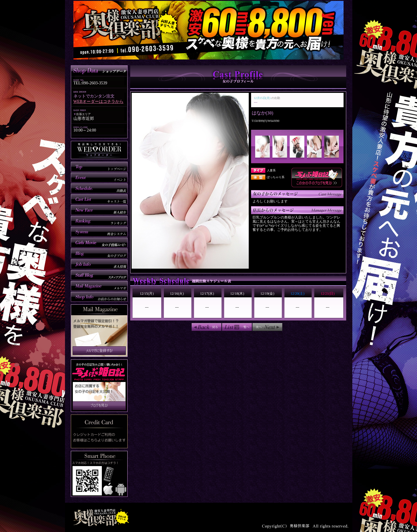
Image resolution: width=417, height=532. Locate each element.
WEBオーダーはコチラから (98, 102)
